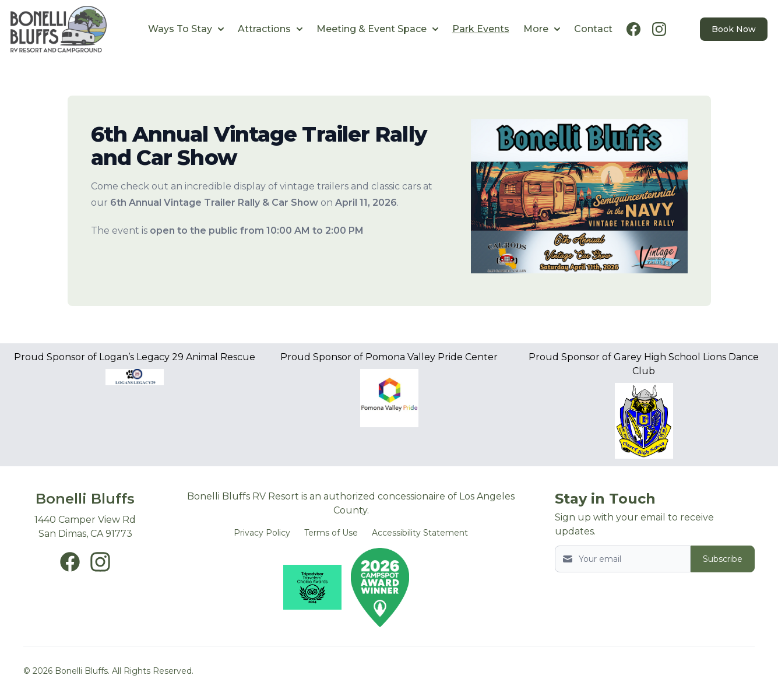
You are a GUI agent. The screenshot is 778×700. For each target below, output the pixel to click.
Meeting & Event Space (377, 29)
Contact (593, 29)
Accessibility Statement (420, 533)
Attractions (270, 29)
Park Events (481, 29)
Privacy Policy (262, 533)
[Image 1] (579, 201)
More (542, 29)
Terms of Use (331, 533)
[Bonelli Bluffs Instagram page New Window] (100, 562)
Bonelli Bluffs (85, 499)
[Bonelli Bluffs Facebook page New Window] (70, 562)
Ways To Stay (186, 29)
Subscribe (723, 559)
